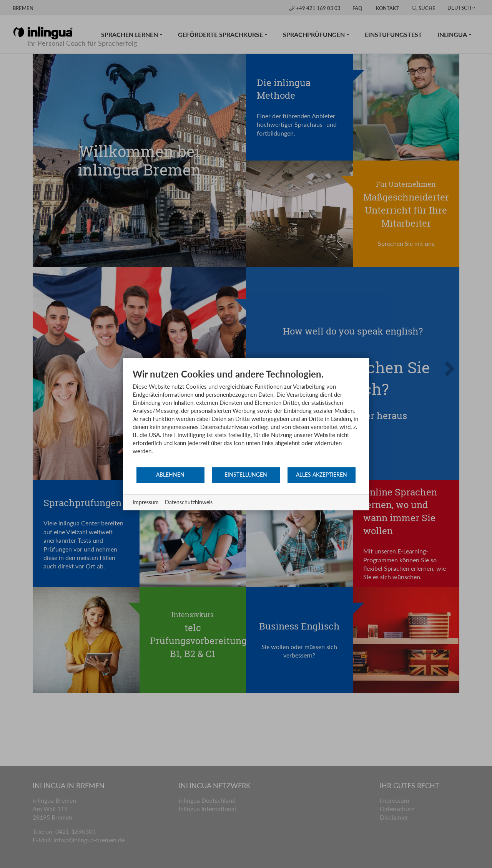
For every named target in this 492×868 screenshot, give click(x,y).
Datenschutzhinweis (189, 502)
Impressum (146, 502)
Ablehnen (170, 475)
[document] (246, 417)
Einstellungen (246, 475)
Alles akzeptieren (322, 475)
